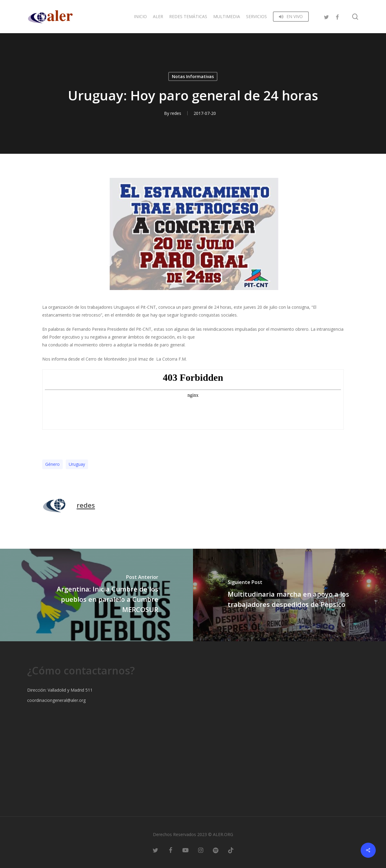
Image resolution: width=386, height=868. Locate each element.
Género (52, 464)
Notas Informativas (193, 76)
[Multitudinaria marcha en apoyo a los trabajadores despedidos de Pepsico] (289, 595)
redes (176, 113)
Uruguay (77, 464)
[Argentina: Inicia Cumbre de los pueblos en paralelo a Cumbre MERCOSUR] (96, 595)
